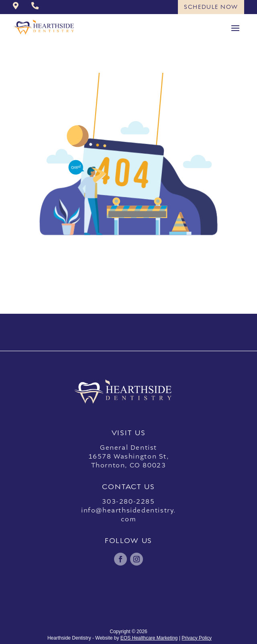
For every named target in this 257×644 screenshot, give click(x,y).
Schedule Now (211, 7)
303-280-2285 (128, 502)
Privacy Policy (197, 638)
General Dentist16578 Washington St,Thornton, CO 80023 (129, 457)
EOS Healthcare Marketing (149, 638)
